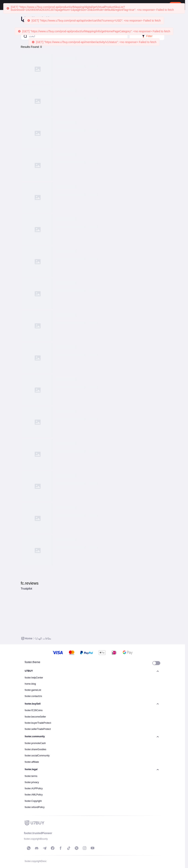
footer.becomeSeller (35, 717)
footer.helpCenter (34, 678)
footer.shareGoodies (35, 749)
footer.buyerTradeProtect (38, 723)
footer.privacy (32, 782)
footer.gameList (33, 690)
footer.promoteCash (35, 743)
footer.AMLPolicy (34, 795)
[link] (27, 638)
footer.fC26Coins (34, 710)
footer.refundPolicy (35, 807)
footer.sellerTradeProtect (38, 729)
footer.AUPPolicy (34, 788)
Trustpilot (26, 589)
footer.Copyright (33, 801)
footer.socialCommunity (37, 756)
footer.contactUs (33, 696)
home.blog (30, 684)
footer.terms (31, 776)
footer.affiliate (32, 762)
